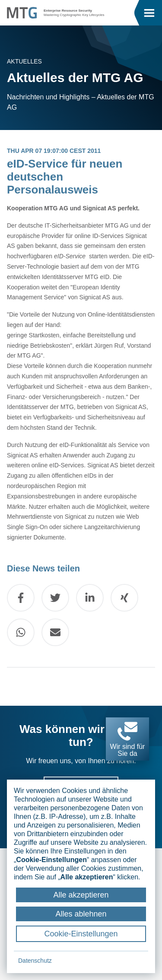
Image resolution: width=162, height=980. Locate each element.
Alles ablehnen (81, 914)
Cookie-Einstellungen (81, 934)
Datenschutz (35, 961)
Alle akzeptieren (81, 895)
